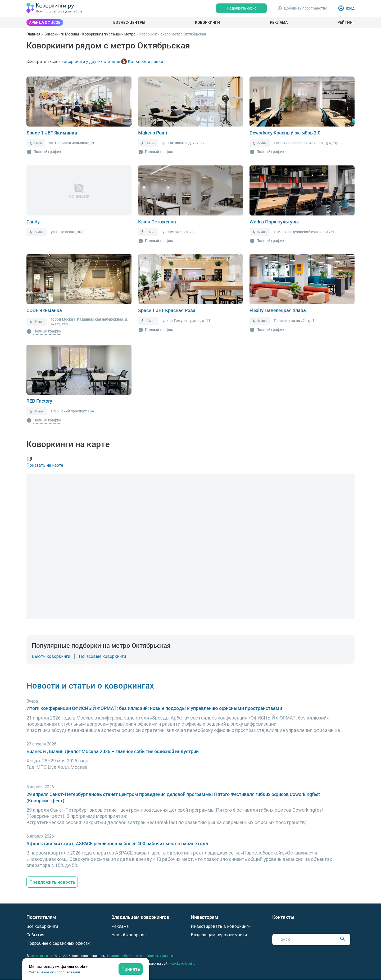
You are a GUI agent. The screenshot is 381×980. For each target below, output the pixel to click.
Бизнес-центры (129, 23)
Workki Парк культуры (274, 222)
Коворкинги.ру (41, 956)
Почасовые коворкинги (102, 656)
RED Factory (39, 401)
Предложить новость (53, 882)
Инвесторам (205, 918)
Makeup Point (153, 133)
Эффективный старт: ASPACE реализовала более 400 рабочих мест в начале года (117, 844)
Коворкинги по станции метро (109, 34)
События (35, 935)
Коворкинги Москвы (61, 34)
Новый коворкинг (129, 935)
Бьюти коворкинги (51, 656)
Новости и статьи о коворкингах (91, 685)
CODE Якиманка (44, 310)
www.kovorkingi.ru (182, 964)
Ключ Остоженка (157, 222)
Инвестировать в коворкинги (221, 927)
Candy (33, 222)
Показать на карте (45, 462)
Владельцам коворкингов (140, 918)
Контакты (283, 918)
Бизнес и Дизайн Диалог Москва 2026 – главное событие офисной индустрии (113, 751)
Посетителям (41, 918)
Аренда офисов (45, 23)
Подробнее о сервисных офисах (58, 943)
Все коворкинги (42, 927)
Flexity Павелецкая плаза (278, 310)
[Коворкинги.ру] (50, 8)
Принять (130, 969)
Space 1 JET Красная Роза (167, 310)
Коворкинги (207, 23)
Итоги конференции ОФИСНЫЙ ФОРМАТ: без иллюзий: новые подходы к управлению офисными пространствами (154, 708)
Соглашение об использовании (54, 972)
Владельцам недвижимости (219, 935)
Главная (33, 34)
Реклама (279, 23)
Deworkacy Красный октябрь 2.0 (285, 133)
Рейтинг (346, 23)
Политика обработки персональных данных (140, 956)
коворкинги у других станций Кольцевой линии (112, 61)
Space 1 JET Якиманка (52, 133)
